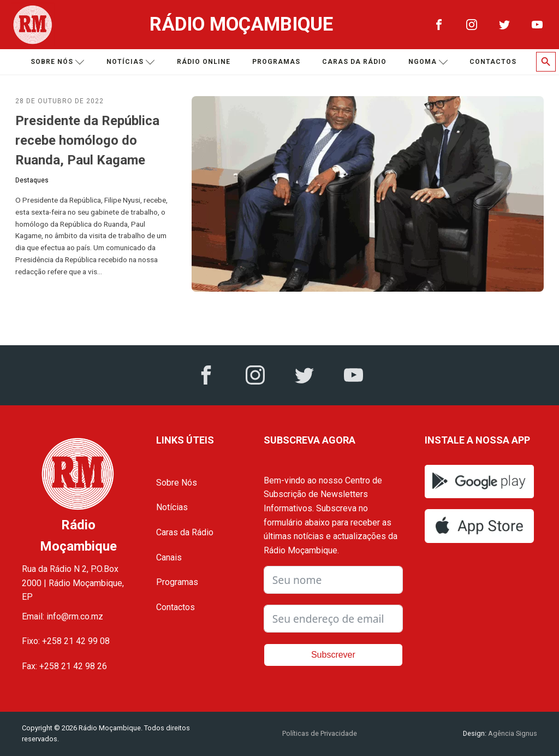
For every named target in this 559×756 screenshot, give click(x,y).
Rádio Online (204, 62)
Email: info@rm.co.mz (63, 616)
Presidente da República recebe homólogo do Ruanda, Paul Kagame (87, 140)
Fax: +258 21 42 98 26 (64, 666)
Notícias (131, 62)
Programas (276, 62)
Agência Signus (512, 733)
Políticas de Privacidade (320, 733)
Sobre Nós (177, 483)
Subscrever (333, 655)
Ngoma (428, 62)
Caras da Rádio (354, 62)
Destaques (32, 180)
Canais (169, 557)
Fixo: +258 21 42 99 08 (66, 641)
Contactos (493, 62)
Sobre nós (58, 62)
